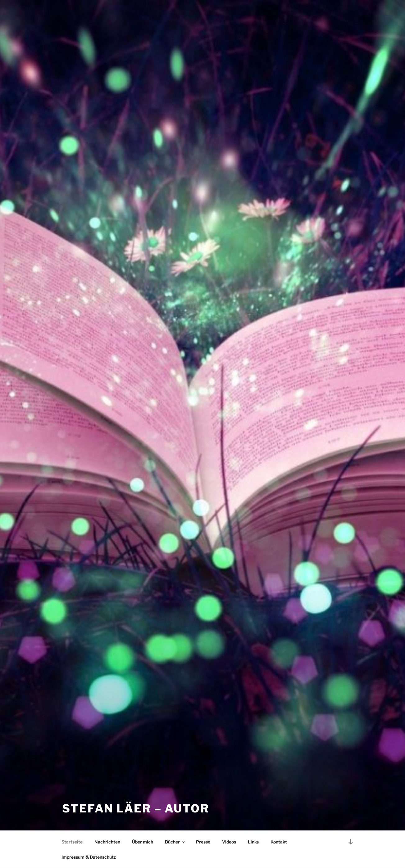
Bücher (175, 842)
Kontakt (279, 842)
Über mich (143, 842)
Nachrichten (107, 842)
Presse (203, 842)
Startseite (72, 842)
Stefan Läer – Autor (136, 808)
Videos (229, 842)
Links (253, 842)
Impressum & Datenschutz (89, 857)
